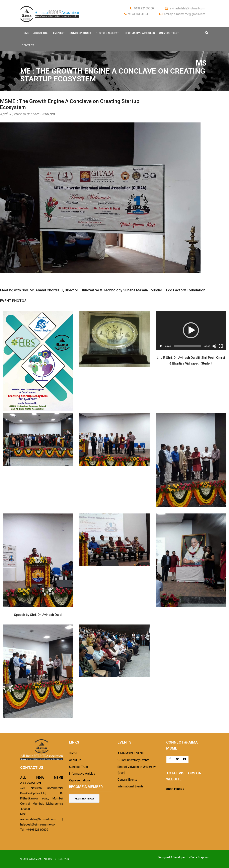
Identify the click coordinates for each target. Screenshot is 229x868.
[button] (191, 330)
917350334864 (136, 14)
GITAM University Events (133, 760)
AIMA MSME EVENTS (131, 753)
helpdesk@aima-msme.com (39, 825)
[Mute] (214, 346)
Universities (168, 33)
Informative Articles (139, 33)
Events (58, 33)
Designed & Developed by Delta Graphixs (183, 857)
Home (25, 33)
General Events (127, 780)
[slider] (188, 346)
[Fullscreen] (221, 346)
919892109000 (142, 8)
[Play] (161, 346)
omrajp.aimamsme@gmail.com (182, 14)
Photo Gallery (106, 33)
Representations (80, 780)
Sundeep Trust (81, 33)
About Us (40, 33)
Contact (28, 45)
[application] (191, 330)
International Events (131, 786)
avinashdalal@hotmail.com (185, 8)
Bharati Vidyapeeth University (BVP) (137, 770)
